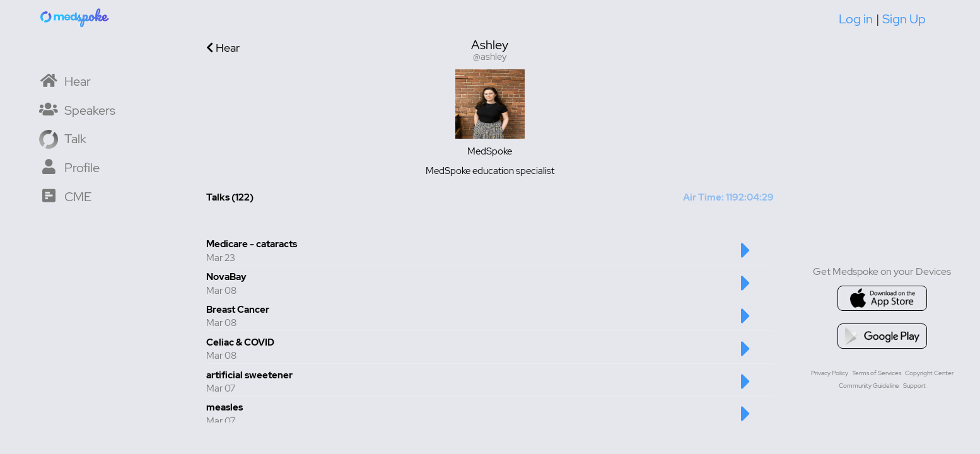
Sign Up (904, 19)
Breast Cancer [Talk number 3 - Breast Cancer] (238, 310)
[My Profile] (69, 167)
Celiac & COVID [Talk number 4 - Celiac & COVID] (240, 342)
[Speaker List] (77, 109)
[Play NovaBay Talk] (746, 289)
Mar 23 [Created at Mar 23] (221, 258)
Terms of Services (877, 373)
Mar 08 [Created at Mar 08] (221, 291)
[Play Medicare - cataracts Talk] (746, 257)
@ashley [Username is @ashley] (490, 57)
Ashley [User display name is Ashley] (490, 45)
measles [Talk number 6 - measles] (225, 407)
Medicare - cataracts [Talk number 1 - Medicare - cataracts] (252, 244)
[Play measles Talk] (746, 420)
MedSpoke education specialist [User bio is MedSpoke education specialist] (490, 171)
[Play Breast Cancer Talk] (746, 322)
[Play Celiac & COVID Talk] (746, 355)
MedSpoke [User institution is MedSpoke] (490, 151)
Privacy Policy (830, 373)
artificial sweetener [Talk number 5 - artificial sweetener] (249, 375)
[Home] (75, 17)
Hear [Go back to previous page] (223, 48)
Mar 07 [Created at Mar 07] (221, 388)
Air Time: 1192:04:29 (728, 197)
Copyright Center (929, 373)
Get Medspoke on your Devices (882, 271)
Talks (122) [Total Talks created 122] (230, 197)
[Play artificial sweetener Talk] (746, 388)
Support (914, 386)
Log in (856, 19)
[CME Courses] (65, 196)
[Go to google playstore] (882, 336)
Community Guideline (869, 386)
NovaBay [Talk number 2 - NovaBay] (226, 277)
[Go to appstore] (882, 298)
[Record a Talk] (63, 138)
